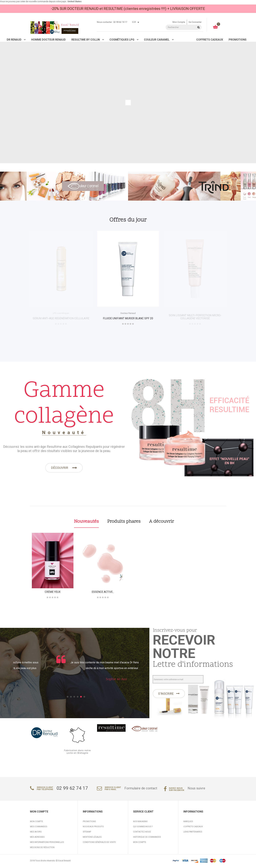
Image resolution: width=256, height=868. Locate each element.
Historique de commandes (147, 838)
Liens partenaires (193, 833)
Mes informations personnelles (47, 843)
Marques (188, 823)
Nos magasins (140, 823)
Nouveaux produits (93, 828)
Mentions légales (92, 838)
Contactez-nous (142, 833)
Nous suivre (196, 789)
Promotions (89, 823)
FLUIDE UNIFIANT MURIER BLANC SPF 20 (128, 318)
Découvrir (60, 469)
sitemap (87, 833)
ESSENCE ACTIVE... (103, 592)
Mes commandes (39, 828)
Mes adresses (37, 838)
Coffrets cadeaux (193, 828)
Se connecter (195, 22)
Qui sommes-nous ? (143, 828)
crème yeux (53, 592)
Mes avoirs (36, 833)
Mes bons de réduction (42, 849)
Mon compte (179, 22)
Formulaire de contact (141, 789)
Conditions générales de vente (99, 843)
